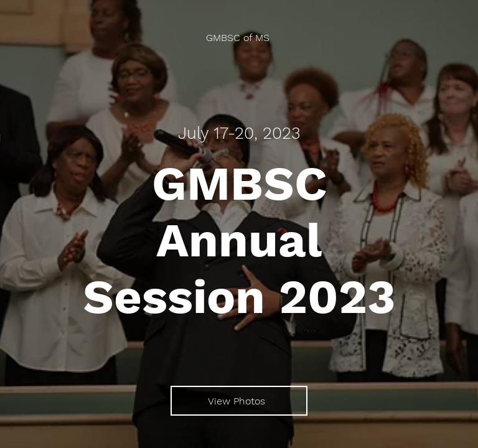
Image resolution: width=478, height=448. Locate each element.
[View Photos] (239, 401)
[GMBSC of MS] (239, 38)
